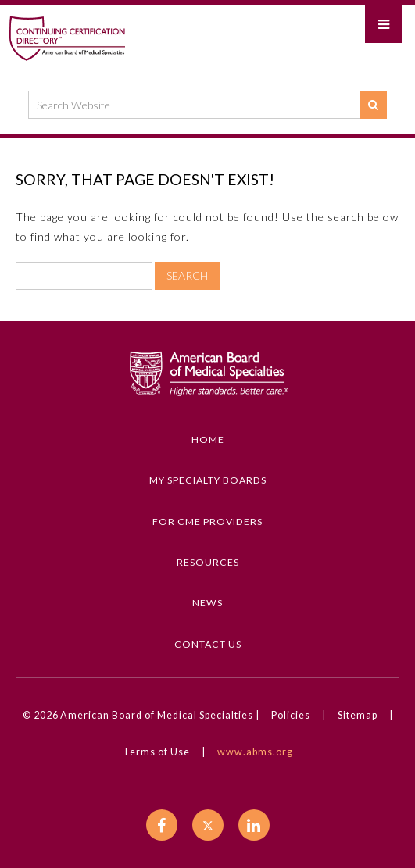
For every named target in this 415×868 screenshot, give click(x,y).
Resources (208, 562)
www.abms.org (255, 752)
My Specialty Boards (208, 480)
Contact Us (208, 644)
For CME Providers (207, 522)
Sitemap (358, 715)
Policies (291, 715)
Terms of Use (156, 752)
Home (208, 439)
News (207, 603)
